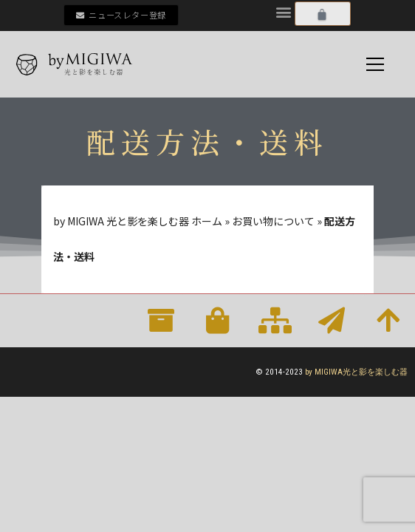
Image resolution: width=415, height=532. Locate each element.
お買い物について (273, 221)
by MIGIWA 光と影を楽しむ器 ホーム (138, 221)
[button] (284, 12)
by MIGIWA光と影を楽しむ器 (356, 372)
